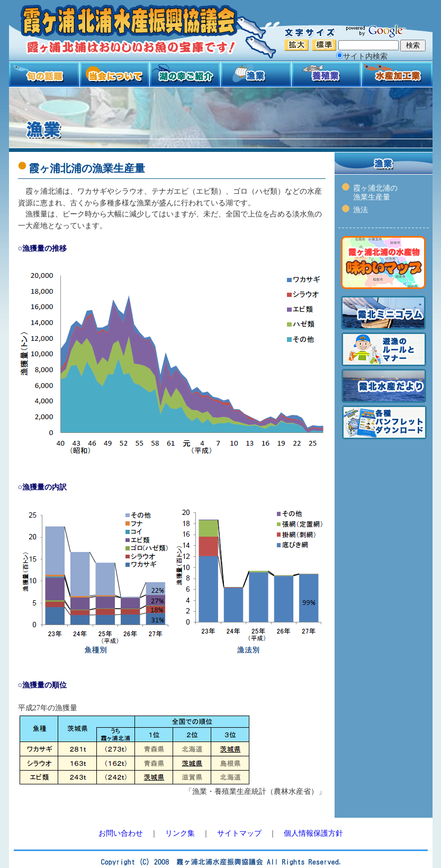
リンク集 (180, 833)
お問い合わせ (121, 833)
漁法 (361, 210)
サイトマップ (239, 833)
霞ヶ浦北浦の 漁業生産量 (375, 192)
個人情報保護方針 (313, 833)
